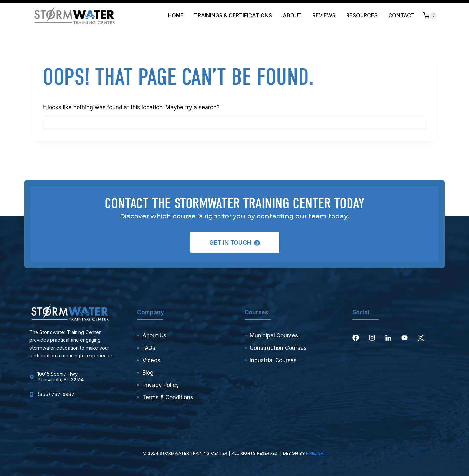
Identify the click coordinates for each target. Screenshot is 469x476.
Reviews (324, 15)
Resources (362, 15)
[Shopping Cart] (430, 15)
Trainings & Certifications (233, 15)
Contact (401, 15)
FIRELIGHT (316, 453)
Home (176, 15)
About (292, 15)
